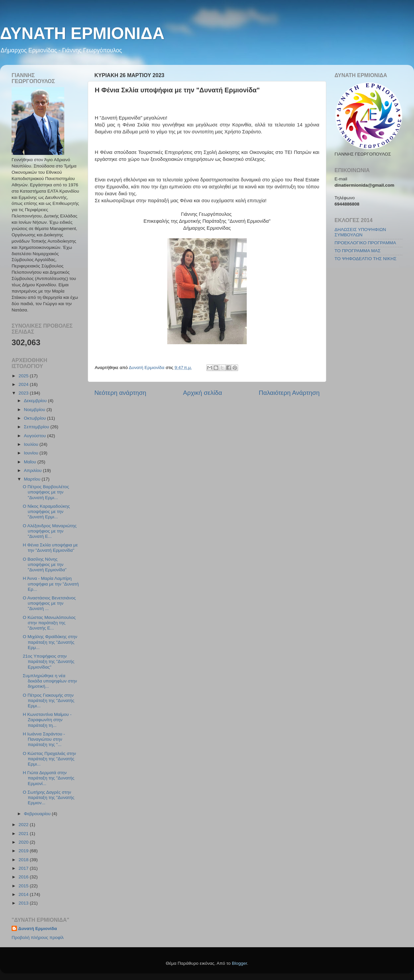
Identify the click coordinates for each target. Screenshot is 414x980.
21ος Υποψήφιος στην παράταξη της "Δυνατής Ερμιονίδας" (49, 661)
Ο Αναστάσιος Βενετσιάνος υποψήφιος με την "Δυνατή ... (49, 603)
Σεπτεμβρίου (37, 427)
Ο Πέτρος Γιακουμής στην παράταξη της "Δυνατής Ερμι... (49, 700)
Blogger (239, 963)
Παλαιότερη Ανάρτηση (289, 393)
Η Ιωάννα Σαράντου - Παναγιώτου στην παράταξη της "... (44, 739)
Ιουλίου (32, 444)
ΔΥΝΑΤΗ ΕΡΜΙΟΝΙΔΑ (82, 33)
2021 (24, 834)
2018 (24, 860)
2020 (24, 842)
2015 (24, 886)
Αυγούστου (35, 436)
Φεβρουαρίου (38, 814)
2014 (24, 894)
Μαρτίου (33, 479)
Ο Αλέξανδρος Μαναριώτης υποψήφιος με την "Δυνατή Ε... (50, 531)
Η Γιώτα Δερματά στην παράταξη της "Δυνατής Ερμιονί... (49, 778)
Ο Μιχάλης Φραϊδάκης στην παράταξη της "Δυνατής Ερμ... (50, 642)
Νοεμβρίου (35, 410)
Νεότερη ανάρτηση (120, 393)
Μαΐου (31, 462)
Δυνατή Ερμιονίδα (38, 929)
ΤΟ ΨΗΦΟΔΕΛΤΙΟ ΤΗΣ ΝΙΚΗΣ (365, 259)
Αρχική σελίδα (203, 393)
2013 (24, 903)
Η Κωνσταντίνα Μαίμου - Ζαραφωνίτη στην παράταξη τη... (47, 720)
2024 (24, 384)
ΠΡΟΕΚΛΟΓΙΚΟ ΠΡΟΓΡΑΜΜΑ (365, 243)
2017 (24, 868)
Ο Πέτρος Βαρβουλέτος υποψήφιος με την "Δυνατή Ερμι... (46, 492)
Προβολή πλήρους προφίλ (38, 937)
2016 (24, 877)
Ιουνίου (32, 453)
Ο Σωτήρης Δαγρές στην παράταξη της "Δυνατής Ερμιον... (49, 797)
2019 (24, 851)
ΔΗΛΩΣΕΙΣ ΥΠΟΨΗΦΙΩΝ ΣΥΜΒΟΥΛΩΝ (360, 232)
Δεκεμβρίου (36, 401)
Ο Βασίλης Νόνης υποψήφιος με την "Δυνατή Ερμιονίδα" (45, 564)
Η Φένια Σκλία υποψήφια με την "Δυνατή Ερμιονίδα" (50, 548)
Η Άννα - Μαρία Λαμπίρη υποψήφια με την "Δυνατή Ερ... (51, 584)
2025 (24, 376)
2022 (24, 825)
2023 (24, 393)
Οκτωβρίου (35, 418)
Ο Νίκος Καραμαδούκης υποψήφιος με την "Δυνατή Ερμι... (46, 512)
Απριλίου (33, 470)
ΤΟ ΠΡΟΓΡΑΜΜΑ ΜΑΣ (358, 251)
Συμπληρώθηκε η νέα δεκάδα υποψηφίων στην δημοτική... (50, 681)
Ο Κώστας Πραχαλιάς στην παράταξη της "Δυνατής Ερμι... (50, 759)
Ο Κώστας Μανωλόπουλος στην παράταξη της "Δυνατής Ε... (49, 623)
